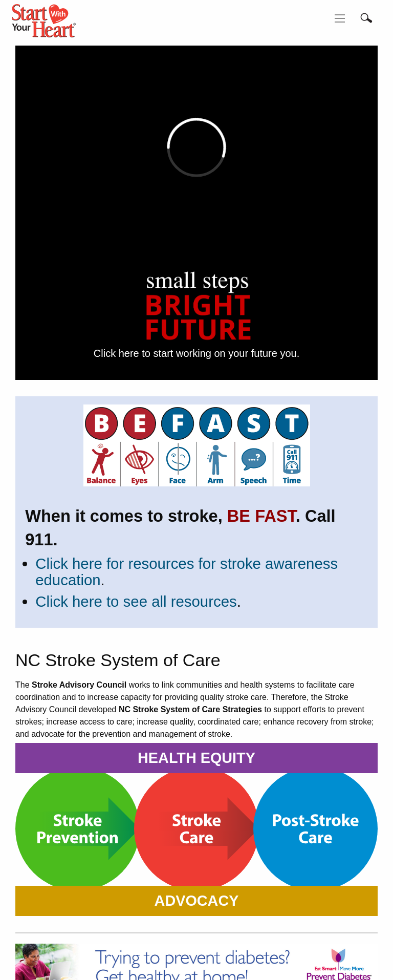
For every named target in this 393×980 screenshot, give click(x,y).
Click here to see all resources (136, 601)
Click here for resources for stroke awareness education (187, 572)
